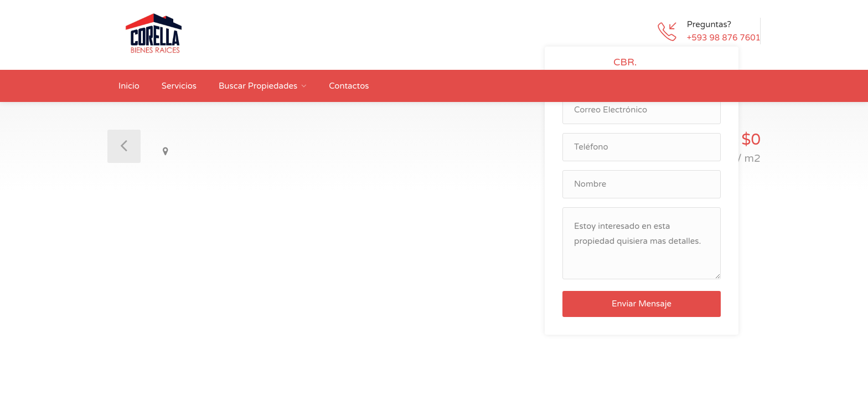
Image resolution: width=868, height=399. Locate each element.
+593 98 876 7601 (724, 38)
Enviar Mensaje (642, 304)
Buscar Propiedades (258, 86)
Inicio (129, 86)
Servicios (179, 86)
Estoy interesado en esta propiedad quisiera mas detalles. (642, 243)
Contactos (349, 86)
